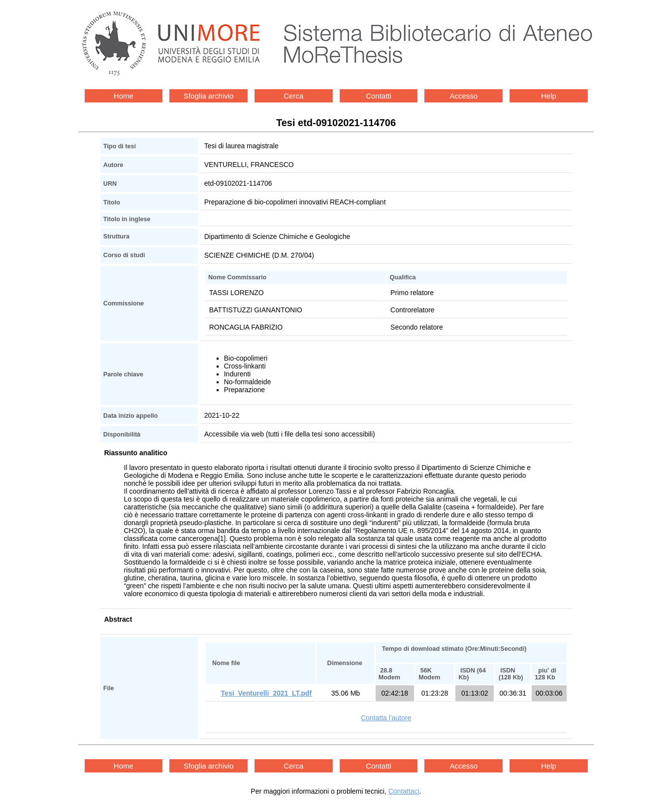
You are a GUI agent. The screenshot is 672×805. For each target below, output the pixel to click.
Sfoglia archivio (209, 96)
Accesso (464, 96)
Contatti (379, 96)
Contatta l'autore (386, 718)
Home (124, 96)
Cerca (293, 96)
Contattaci (404, 791)
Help (549, 96)
